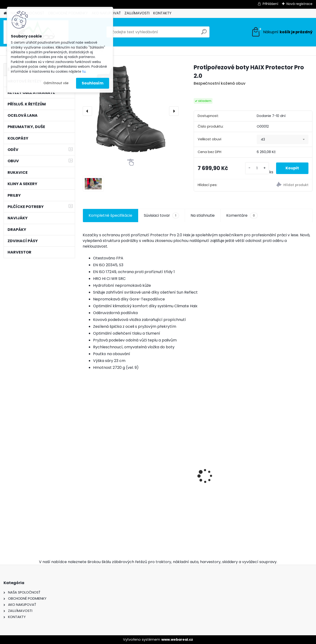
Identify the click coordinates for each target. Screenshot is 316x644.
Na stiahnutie (203, 215)
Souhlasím (93, 83)
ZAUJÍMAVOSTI (137, 13)
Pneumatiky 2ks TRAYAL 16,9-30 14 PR (166, 482)
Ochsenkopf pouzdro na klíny (225, 499)
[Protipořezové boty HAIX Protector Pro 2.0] (131, 111)
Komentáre (242, 216)
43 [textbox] (263, 139)
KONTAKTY (162, 13)
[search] (204, 34)
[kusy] (257, 168)
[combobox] (282, 139)
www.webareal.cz (177, 640)
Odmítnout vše (56, 83)
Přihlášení (270, 4)
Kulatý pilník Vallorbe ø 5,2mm (282, 499)
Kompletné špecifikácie (110, 215)
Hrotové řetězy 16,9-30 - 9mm (108, 469)
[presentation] (87, 111)
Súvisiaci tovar (161, 216)
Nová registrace (299, 4)
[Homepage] (5, 13)
